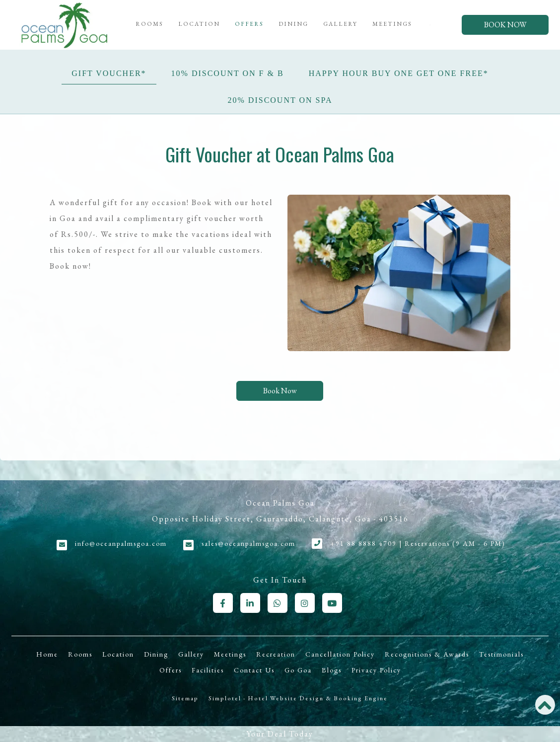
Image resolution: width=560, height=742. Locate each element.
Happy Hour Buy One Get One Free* (399, 73)
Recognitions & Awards (427, 654)
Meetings (392, 24)
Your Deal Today (280, 734)
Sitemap (185, 698)
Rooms (149, 24)
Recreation (276, 654)
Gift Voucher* (109, 73)
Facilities (208, 670)
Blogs (332, 670)
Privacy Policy (376, 670)
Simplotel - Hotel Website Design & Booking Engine (298, 698)
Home (47, 654)
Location (199, 24)
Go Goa (298, 670)
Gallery (340, 24)
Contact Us (254, 670)
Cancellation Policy (340, 654)
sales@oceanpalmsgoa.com (248, 543)
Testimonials (501, 654)
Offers (249, 24)
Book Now (505, 25)
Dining (293, 24)
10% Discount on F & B (228, 73)
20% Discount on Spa (280, 100)
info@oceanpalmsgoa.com (121, 543)
